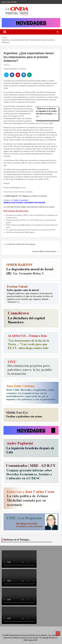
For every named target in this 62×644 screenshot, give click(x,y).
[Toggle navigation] (5, 32)
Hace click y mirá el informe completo (18, 192)
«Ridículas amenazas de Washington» (20, 232)
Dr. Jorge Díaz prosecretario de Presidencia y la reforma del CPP (31, 230)
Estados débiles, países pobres (44, 251)
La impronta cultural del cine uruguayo (21, 244)
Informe (7, 65)
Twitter (35, 196)
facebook (43, 196)
